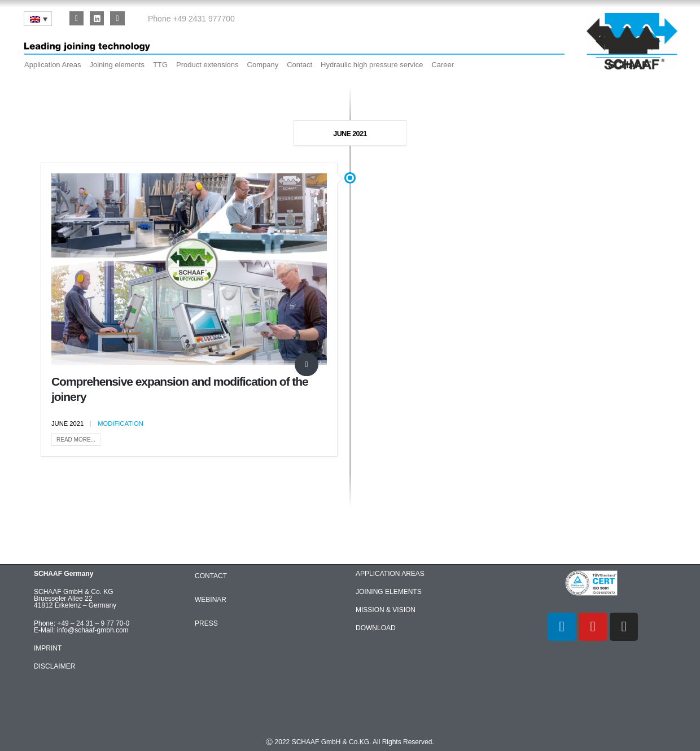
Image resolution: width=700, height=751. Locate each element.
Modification (121, 423)
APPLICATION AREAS (390, 574)
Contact (299, 65)
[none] (38, 19)
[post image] (189, 269)
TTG (160, 65)
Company (263, 65)
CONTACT (211, 576)
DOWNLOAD (376, 628)
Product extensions (207, 65)
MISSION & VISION (386, 610)
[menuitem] (38, 19)
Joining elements (117, 65)
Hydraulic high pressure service (372, 65)
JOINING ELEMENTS (389, 592)
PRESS (206, 623)
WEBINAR (211, 600)
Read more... (76, 440)
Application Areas (53, 65)
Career (443, 65)
